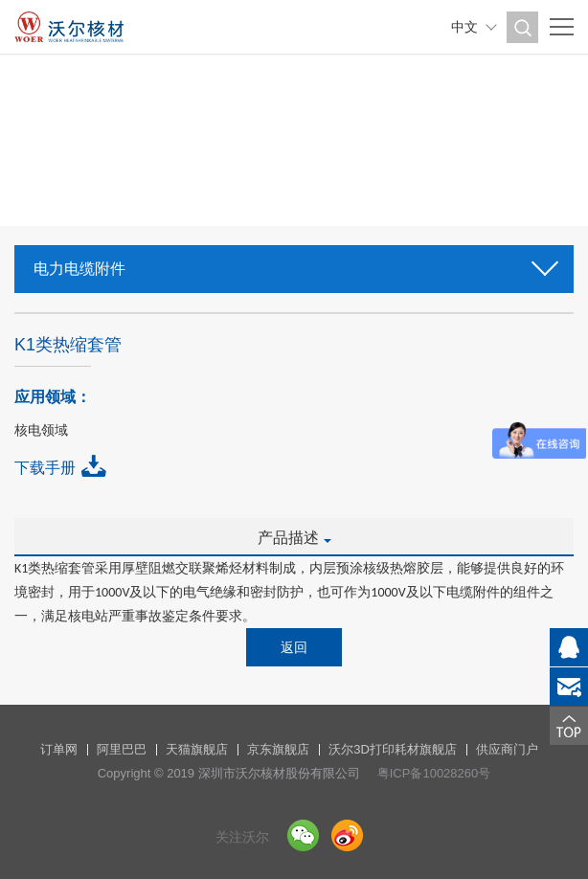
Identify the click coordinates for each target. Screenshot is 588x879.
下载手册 (45, 468)
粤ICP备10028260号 (434, 773)
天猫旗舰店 (197, 749)
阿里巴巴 (122, 749)
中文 (464, 27)
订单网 (59, 749)
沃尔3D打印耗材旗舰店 (393, 749)
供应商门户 (507, 749)
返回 (294, 647)
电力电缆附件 (294, 263)
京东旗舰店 (278, 749)
